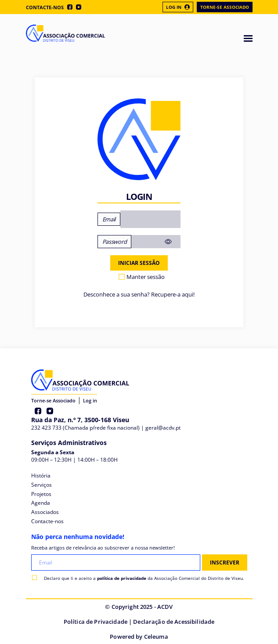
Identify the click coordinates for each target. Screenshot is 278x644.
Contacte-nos (45, 7)
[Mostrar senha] (172, 242)
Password (114, 242)
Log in (90, 400)
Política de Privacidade (96, 622)
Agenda (41, 503)
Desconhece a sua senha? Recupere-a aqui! (139, 294)
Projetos (41, 494)
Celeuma (156, 637)
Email (109, 219)
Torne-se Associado (225, 7)
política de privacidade (122, 578)
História (41, 476)
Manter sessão (146, 277)
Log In (178, 7)
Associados (45, 512)
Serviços (42, 485)
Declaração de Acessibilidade (174, 622)
